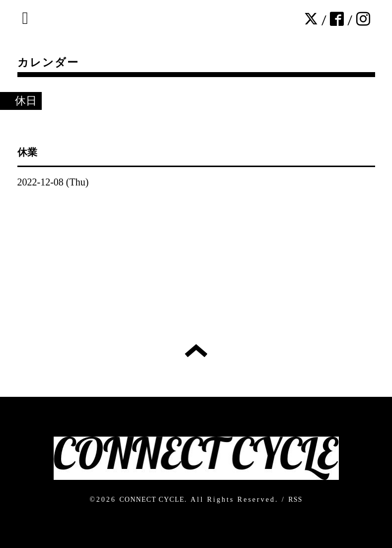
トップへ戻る (196, 351)
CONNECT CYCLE (152, 500)
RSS (295, 500)
